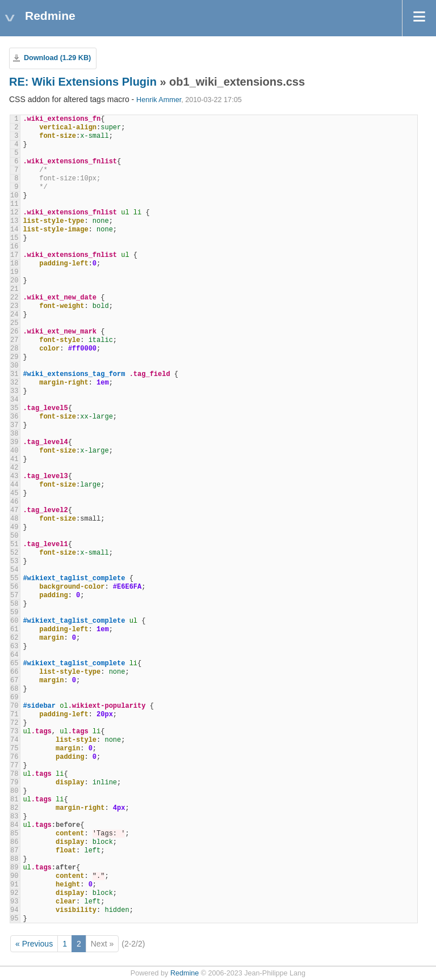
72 (14, 723)
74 (14, 740)
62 (14, 638)
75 (14, 749)
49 (14, 527)
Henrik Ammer (159, 100)
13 (14, 221)
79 (14, 783)
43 (14, 476)
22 (14, 298)
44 (14, 485)
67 (14, 681)
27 (14, 340)
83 (14, 817)
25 (14, 323)
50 (14, 536)
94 (14, 910)
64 (14, 655)
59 (14, 612)
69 (14, 698)
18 (14, 264)
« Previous (34, 944)
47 (14, 510)
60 (14, 621)
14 (14, 230)
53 (14, 561)
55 (14, 578)
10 (14, 196)
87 (14, 851)
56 (14, 587)
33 (14, 391)
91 (14, 885)
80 (14, 791)
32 (14, 383)
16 (14, 247)
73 (14, 732)
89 (14, 868)
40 (14, 451)
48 (14, 519)
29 (14, 357)
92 (14, 893)
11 (14, 204)
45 (14, 493)
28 (14, 349)
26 (14, 332)
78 (14, 774)
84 (14, 825)
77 (14, 766)
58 (14, 604)
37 (14, 425)
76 (14, 757)
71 (14, 715)
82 (14, 808)
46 (14, 502)
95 (14, 919)
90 (14, 876)
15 (14, 238)
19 (14, 272)
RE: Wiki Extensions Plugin (83, 82)
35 (14, 408)
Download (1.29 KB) (57, 58)
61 (14, 630)
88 (14, 859)
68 (14, 689)
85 (14, 834)
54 (14, 570)
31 (14, 374)
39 (14, 442)
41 (14, 459)
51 (14, 544)
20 (14, 281)
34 (14, 400)
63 (14, 647)
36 (14, 417)
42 (14, 468)
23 (14, 306)
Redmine (185, 973)
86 (14, 842)
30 (14, 366)
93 (14, 902)
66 (14, 672)
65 (14, 664)
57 (14, 595)
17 (14, 255)
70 (14, 706)
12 (14, 213)
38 (14, 434)
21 (14, 289)
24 (14, 315)
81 (14, 800)
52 (14, 553)
